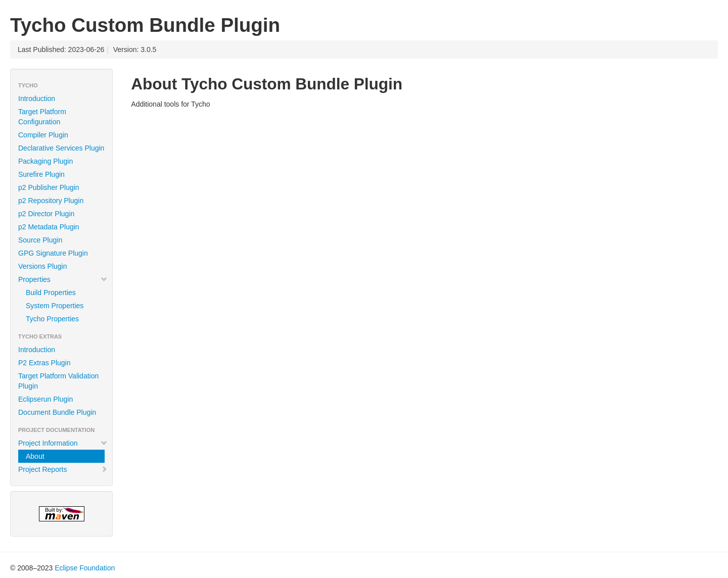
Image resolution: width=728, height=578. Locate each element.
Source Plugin (40, 240)
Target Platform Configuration (42, 117)
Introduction (37, 99)
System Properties (55, 306)
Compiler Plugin (43, 135)
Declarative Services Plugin (61, 148)
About (35, 456)
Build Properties (51, 293)
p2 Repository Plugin (51, 201)
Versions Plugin (43, 266)
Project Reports (63, 469)
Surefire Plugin (41, 174)
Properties (63, 279)
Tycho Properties (52, 319)
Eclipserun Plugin (45, 399)
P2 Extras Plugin (44, 363)
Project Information (63, 443)
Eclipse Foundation (85, 568)
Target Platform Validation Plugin (58, 381)
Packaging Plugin (45, 161)
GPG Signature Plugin (53, 253)
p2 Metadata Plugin (49, 227)
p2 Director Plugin (46, 214)
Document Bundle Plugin (57, 412)
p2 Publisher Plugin (49, 187)
